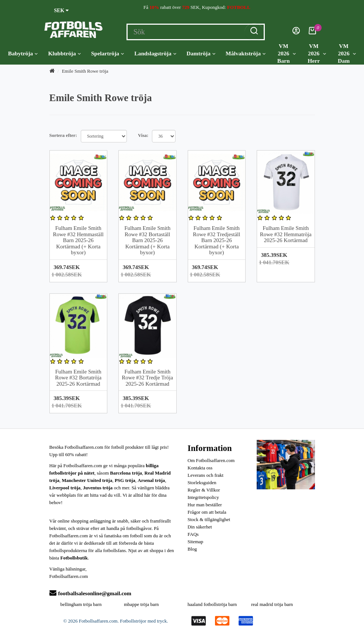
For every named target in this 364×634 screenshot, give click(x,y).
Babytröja (23, 54)
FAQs (193, 534)
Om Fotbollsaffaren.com (211, 460)
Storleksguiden (202, 483)
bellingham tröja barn (81, 604)
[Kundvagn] (312, 33)
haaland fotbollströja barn (212, 604)
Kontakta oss (200, 468)
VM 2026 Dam (347, 53)
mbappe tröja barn (141, 604)
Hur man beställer (205, 505)
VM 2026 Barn (287, 53)
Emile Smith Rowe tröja (85, 71)
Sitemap (196, 542)
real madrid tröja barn (272, 604)
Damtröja (201, 54)
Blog (192, 549)
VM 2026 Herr (317, 53)
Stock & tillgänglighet (209, 519)
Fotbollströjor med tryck (143, 621)
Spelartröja (108, 54)
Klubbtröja (64, 54)
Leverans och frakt (206, 475)
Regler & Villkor (204, 490)
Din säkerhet (200, 527)
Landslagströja (155, 54)
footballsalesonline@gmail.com (91, 593)
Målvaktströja (246, 54)
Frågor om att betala (207, 512)
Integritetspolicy (203, 497)
